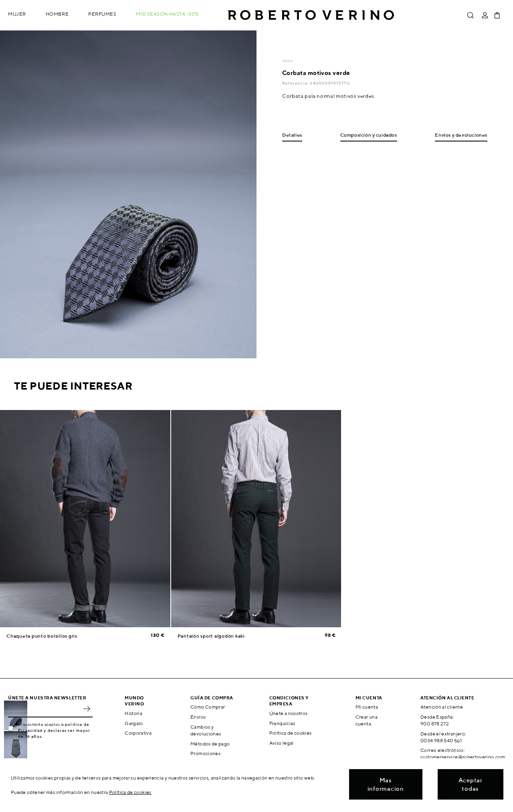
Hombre (57, 14)
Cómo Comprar (208, 707)
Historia (133, 713)
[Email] (44, 709)
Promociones (205, 753)
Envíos (198, 717)
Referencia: (296, 83)
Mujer (17, 14)
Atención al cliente (442, 707)
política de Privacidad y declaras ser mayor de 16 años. (54, 730)
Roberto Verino (311, 15)
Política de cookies (291, 733)
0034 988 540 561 (441, 740)
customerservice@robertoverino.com (463, 757)
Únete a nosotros (289, 713)
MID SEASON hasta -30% (167, 14)
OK (87, 709)
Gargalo (134, 723)
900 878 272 (435, 724)
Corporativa (138, 733)
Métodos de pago (210, 744)
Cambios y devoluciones (206, 730)
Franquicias (282, 723)
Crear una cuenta (367, 720)
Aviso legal (282, 743)
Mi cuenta (367, 707)
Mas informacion (386, 784)
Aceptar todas (471, 784)
